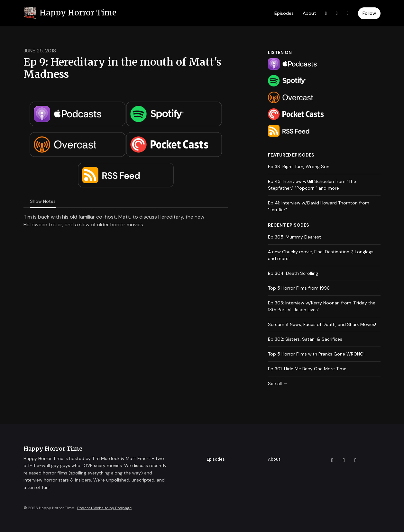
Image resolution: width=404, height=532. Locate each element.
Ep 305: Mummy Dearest (294, 237)
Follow (369, 13)
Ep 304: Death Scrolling (293, 273)
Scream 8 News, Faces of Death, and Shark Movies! (322, 324)
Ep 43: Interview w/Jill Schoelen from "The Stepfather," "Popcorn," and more (312, 185)
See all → (278, 383)
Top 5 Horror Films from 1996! (299, 288)
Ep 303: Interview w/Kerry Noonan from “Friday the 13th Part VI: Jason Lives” (322, 306)
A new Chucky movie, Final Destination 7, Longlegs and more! (321, 255)
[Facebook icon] (344, 460)
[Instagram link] (348, 13)
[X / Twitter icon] (332, 460)
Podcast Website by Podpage (104, 508)
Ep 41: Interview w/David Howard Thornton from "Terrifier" (319, 206)
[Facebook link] (337, 13)
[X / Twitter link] (326, 13)
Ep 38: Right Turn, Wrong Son (299, 167)
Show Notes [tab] (43, 201)
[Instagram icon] (355, 460)
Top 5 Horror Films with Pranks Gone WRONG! (316, 354)
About (309, 13)
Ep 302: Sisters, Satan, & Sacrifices (305, 339)
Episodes (284, 13)
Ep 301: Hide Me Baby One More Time (307, 369)
